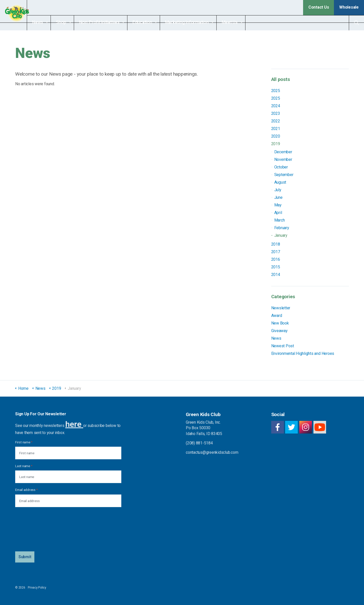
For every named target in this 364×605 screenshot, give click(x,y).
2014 (276, 275)
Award (277, 316)
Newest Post (283, 346)
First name (24, 442)
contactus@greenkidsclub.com (212, 452)
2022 (276, 121)
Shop (70, 22)
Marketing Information (196, 22)
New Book (280, 323)
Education (151, 22)
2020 (276, 136)
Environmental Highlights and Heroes (303, 353)
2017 (276, 252)
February (282, 228)
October (281, 167)
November (283, 159)
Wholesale (349, 7)
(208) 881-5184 (199, 443)
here (73, 424)
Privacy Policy (37, 588)
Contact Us (319, 7)
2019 (276, 144)
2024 (276, 106)
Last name (24, 466)
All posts (281, 79)
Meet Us (239, 22)
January (281, 235)
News (47, 22)
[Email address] (68, 501)
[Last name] (68, 477)
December (283, 152)
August (280, 182)
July (278, 190)
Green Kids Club (18, 15)
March (280, 220)
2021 (276, 129)
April (278, 213)
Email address (26, 490)
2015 (276, 267)
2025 (276, 91)
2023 (276, 113)
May (278, 205)
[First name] (68, 453)
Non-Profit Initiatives (108, 22)
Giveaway (279, 331)
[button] (25, 557)
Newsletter (281, 308)
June (278, 197)
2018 (276, 244)
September (284, 175)
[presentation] (36, 529)
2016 (276, 259)
